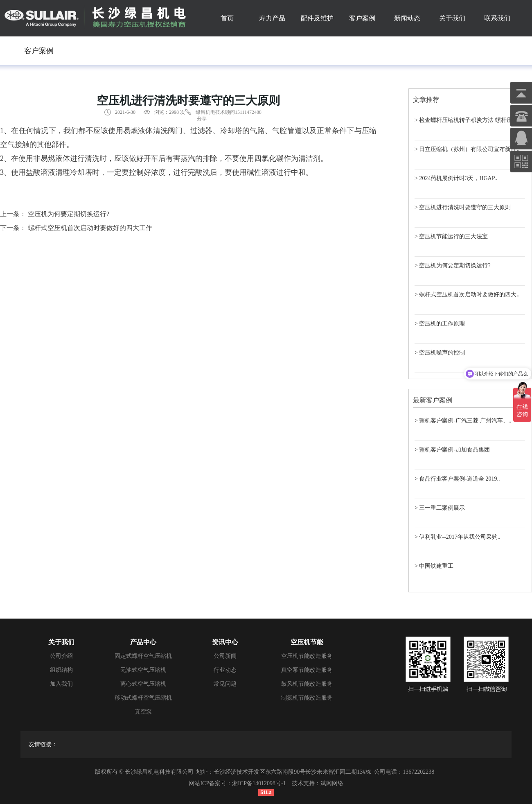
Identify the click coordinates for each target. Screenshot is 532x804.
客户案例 (362, 18)
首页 (227, 18)
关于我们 (452, 18)
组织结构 (61, 670)
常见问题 (225, 684)
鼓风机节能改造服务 (307, 684)
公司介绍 (61, 656)
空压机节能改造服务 (307, 656)
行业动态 (225, 670)
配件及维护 (317, 18)
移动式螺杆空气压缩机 (143, 698)
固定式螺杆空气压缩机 (143, 656)
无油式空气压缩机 (143, 670)
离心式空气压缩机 (143, 684)
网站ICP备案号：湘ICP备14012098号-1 (237, 783)
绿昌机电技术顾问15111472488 (229, 112)
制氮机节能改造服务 (307, 698)
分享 (202, 119)
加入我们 (61, 684)
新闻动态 (407, 18)
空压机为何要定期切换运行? (69, 214)
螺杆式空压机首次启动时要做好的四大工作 (90, 228)
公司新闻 (225, 656)
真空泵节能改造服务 (307, 670)
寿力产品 (272, 18)
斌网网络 (332, 783)
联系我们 (497, 18)
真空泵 (143, 712)
